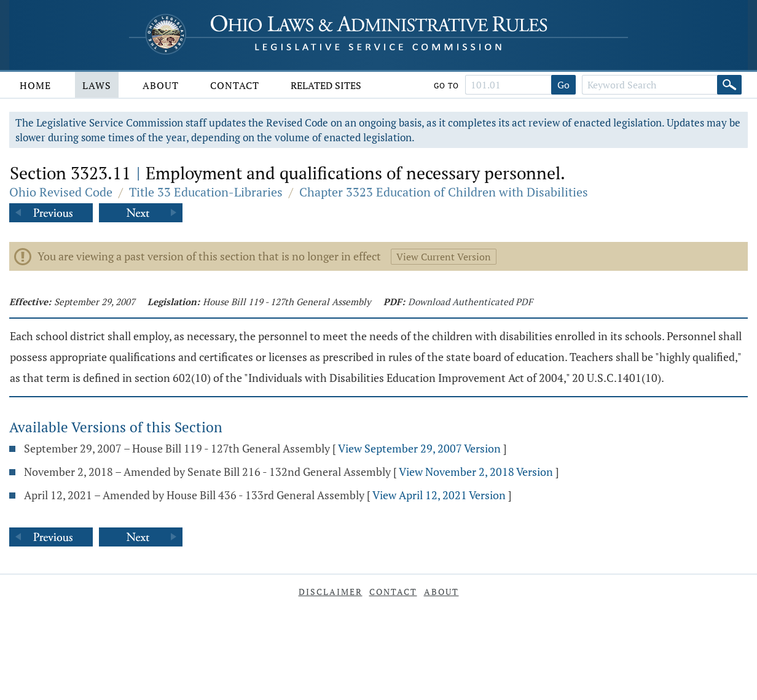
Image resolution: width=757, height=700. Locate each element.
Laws (97, 85)
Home (35, 85)
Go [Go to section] (563, 85)
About (161, 85)
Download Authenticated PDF (470, 301)
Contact (235, 85)
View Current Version (444, 257)
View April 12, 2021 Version (439, 495)
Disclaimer (331, 592)
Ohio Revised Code (61, 192)
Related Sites (326, 85)
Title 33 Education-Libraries (206, 192)
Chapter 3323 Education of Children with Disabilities (444, 192)
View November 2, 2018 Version (476, 472)
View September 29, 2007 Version (419, 448)
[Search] (729, 85)
